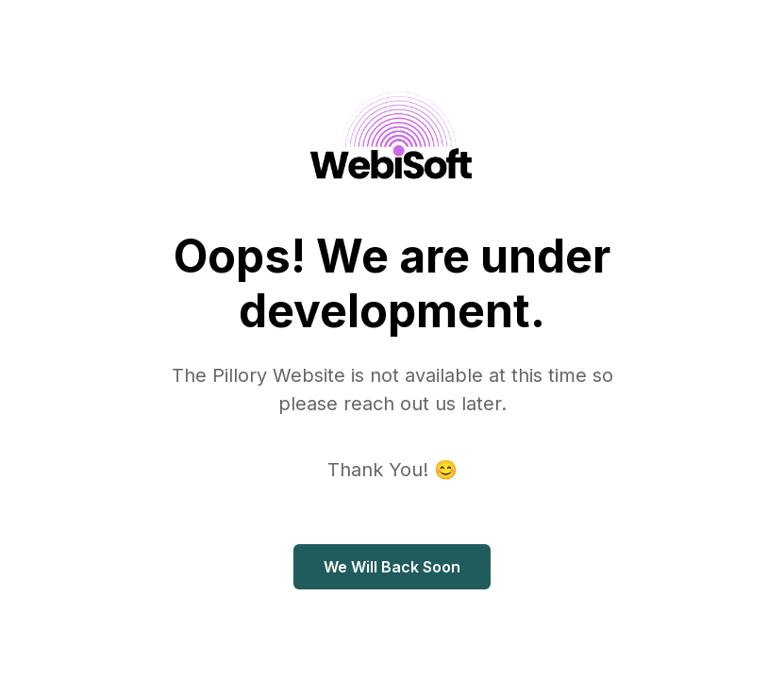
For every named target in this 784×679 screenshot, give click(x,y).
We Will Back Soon (392, 567)
